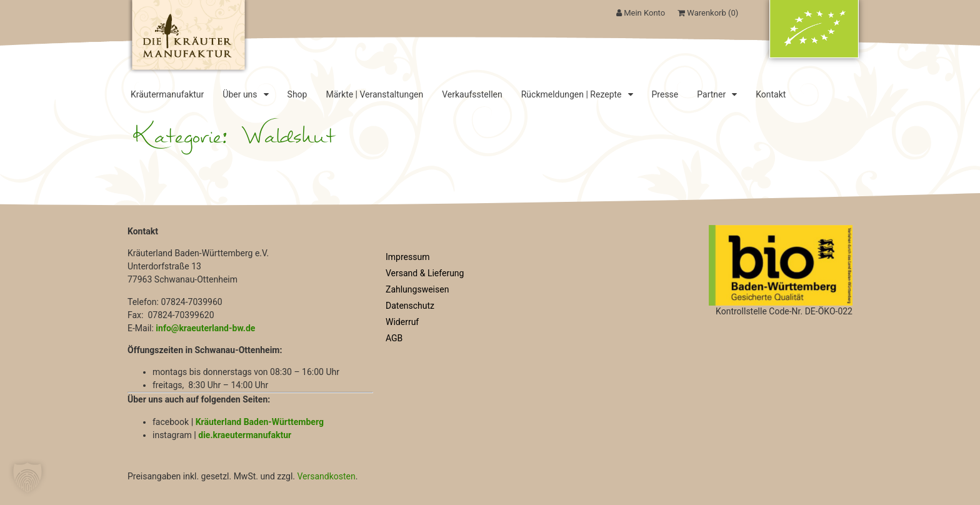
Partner (717, 94)
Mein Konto (641, 13)
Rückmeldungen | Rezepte (577, 94)
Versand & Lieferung (425, 273)
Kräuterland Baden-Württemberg (260, 422)
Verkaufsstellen (472, 94)
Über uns (245, 94)
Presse (665, 94)
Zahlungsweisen (417, 289)
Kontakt (771, 94)
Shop (297, 94)
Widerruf (402, 322)
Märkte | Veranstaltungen (374, 94)
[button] (27, 477)
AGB (394, 338)
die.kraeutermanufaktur (245, 435)
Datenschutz (410, 306)
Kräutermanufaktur (167, 94)
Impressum (407, 257)
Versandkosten (326, 476)
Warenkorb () (708, 13)
